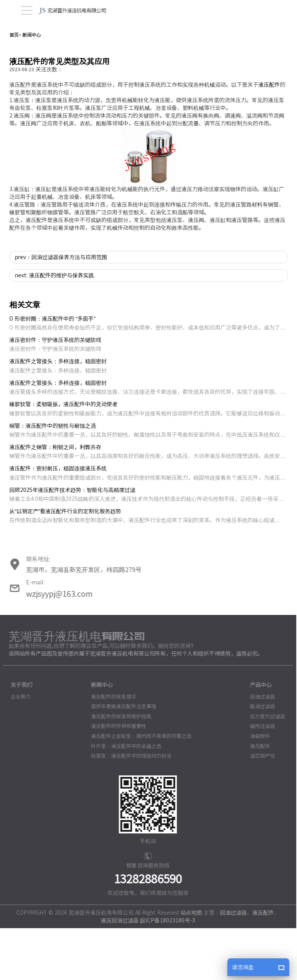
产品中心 (258, 737)
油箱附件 (257, 788)
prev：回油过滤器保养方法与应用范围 (61, 309)
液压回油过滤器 (117, 972)
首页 (14, 87)
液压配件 (269, 137)
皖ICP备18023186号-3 (165, 972)
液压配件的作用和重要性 (115, 778)
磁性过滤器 (260, 778)
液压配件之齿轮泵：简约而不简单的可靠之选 (138, 788)
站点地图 (188, 965)
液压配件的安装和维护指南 (118, 768)
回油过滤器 (260, 749)
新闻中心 (32, 87)
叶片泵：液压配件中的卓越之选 (123, 798)
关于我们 (19, 737)
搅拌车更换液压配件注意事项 (120, 758)
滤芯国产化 (260, 808)
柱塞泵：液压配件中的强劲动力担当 (128, 808)
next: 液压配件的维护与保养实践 (55, 327)
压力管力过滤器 (265, 768)
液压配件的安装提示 (110, 749)
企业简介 (18, 749)
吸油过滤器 (260, 758)
